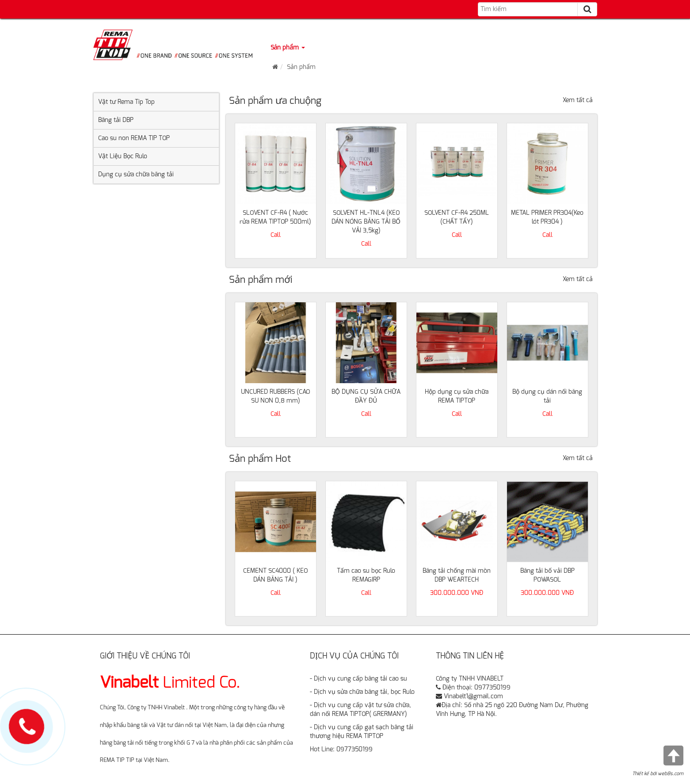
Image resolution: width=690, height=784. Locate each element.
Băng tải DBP (116, 120)
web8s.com (671, 774)
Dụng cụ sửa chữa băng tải (136, 175)
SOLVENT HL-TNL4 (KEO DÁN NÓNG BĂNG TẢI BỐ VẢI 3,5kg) (366, 222)
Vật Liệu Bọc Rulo (123, 156)
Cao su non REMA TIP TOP (134, 138)
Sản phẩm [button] (288, 48)
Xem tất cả (578, 100)
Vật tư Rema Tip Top (126, 102)
